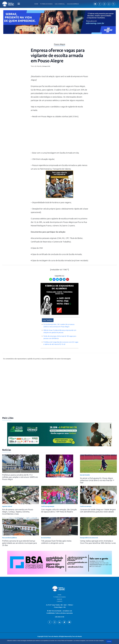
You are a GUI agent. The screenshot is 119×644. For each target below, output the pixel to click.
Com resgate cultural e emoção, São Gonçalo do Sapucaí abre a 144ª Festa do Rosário (59, 511)
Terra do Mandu (36, 66)
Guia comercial (60, 4)
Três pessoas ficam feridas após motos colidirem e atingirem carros (56, 542)
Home (36, 4)
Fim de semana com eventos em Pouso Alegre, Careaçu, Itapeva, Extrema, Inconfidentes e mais (18, 512)
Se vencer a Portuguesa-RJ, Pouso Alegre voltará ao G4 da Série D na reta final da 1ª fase (97, 480)
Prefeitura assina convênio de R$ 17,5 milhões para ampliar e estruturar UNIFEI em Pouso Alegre (20, 477)
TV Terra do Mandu (60, 597)
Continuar (109, 641)
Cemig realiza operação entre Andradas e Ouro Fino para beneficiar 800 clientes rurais (98, 542)
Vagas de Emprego (73, 4)
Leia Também (48, 320)
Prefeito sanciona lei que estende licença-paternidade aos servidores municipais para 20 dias (20, 543)
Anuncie (59, 599)
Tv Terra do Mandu (46, 4)
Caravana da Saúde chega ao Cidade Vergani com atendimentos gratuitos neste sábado (98, 511)
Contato (60, 601)
